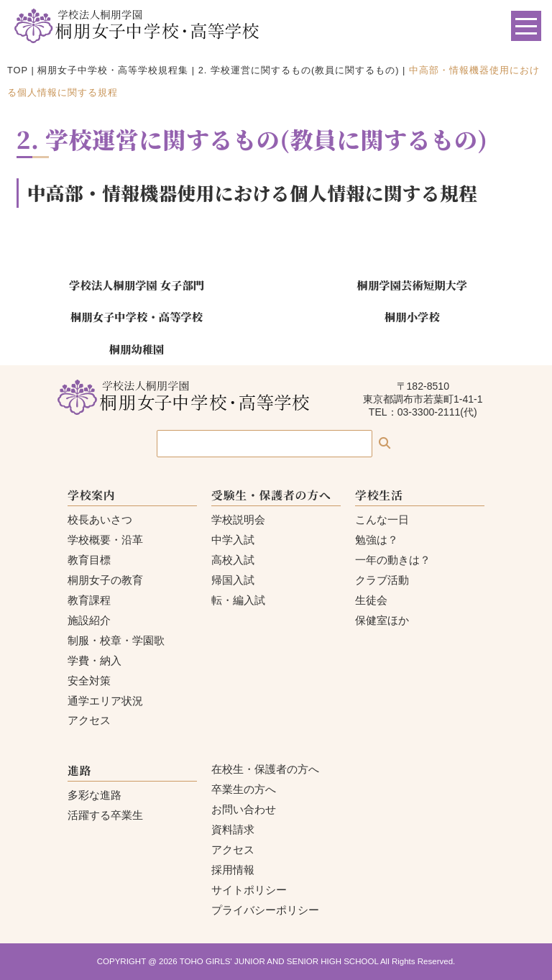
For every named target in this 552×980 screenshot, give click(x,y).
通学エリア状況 (105, 701)
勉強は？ (377, 540)
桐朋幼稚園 (137, 349)
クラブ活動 (382, 580)
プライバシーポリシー (265, 910)
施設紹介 (89, 620)
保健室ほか (382, 620)
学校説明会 (238, 519)
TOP (18, 70)
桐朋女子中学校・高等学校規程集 (113, 70)
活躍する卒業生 (105, 815)
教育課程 (89, 600)
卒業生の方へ (244, 789)
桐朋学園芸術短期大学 (413, 285)
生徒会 (371, 600)
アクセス (89, 720)
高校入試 (233, 560)
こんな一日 (382, 519)
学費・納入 (95, 660)
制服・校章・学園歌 (116, 640)
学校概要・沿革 (105, 540)
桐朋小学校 (412, 316)
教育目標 (89, 560)
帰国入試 (233, 580)
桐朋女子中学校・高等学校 (137, 316)
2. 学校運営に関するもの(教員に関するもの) (299, 70)
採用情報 (233, 870)
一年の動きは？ (393, 560)
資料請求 (233, 829)
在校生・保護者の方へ (265, 769)
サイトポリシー (249, 890)
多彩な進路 (95, 795)
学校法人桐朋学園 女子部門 (137, 285)
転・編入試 (238, 600)
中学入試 (233, 540)
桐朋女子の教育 (105, 580)
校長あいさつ (100, 519)
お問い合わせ (244, 809)
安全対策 (89, 681)
